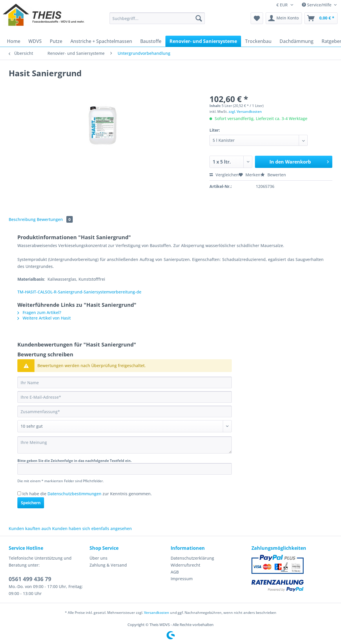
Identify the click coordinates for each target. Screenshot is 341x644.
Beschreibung (22, 219)
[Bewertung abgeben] (125, 426)
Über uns (99, 558)
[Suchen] (199, 18)
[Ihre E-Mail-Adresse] (125, 397)
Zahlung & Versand (108, 565)
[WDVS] (35, 41)
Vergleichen (224, 175)
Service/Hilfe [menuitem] (317, 5)
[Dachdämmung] (297, 41)
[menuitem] (157, 21)
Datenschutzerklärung (192, 558)
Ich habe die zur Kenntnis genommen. (87, 494)
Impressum (182, 579)
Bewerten (273, 175)
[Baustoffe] (151, 41)
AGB (175, 572)
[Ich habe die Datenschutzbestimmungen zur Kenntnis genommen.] (19, 493)
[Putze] (56, 41)
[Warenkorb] (321, 18)
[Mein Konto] (284, 18)
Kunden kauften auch (30, 528)
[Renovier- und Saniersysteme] (203, 41)
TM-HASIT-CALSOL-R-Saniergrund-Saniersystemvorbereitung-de (79, 292)
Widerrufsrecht (185, 565)
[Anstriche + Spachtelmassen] (101, 41)
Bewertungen (55, 219)
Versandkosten (157, 613)
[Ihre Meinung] (125, 445)
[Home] (14, 41)
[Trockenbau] (258, 41)
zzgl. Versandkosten (245, 111)
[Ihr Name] (125, 382)
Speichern (31, 503)
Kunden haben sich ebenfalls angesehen (92, 528)
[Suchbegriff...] (157, 18)
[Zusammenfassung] (125, 411)
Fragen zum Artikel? (39, 312)
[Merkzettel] (257, 18)
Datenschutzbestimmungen (74, 494)
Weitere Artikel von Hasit (44, 318)
